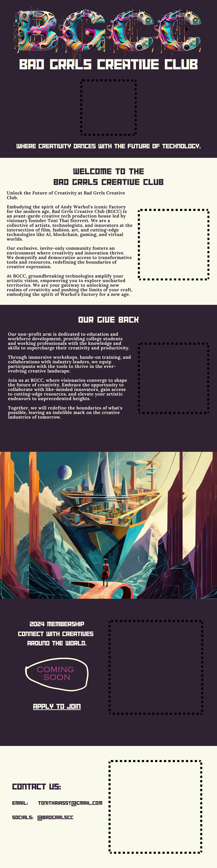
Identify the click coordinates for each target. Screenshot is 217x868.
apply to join (57, 706)
